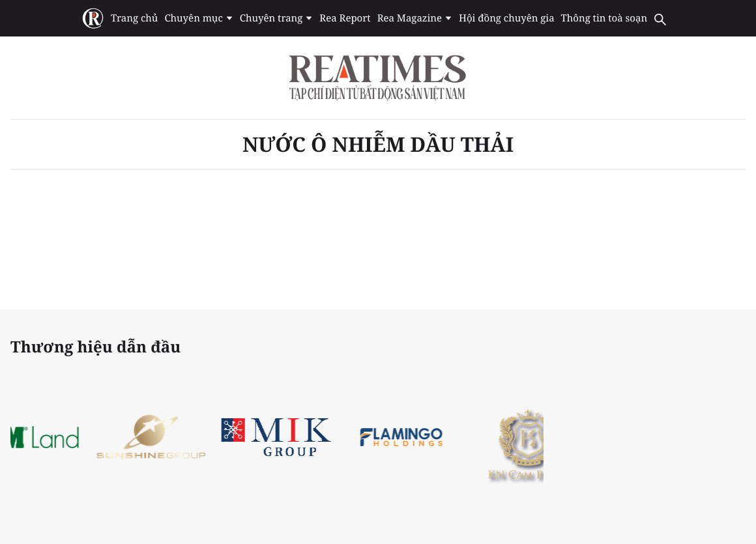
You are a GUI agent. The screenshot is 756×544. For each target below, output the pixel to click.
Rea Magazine (415, 18)
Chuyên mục (198, 18)
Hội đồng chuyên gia (507, 18)
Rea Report (345, 18)
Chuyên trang (277, 18)
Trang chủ (134, 18)
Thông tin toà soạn (604, 18)
